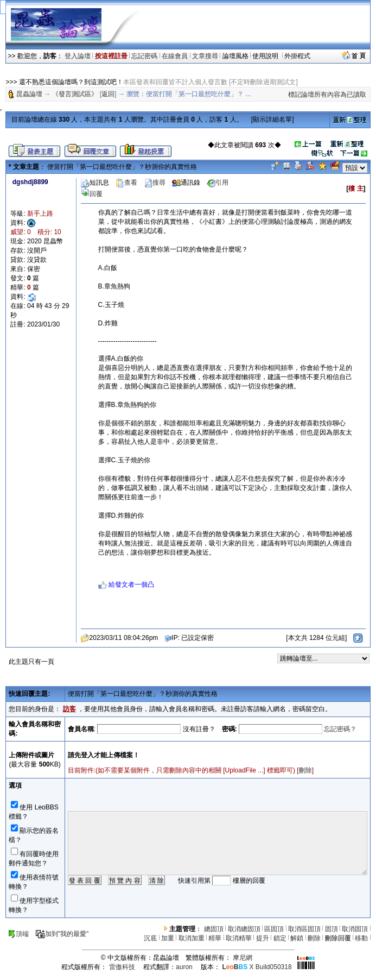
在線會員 (175, 56)
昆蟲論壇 (29, 94)
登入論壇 (78, 56)
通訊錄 (186, 183)
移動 (361, 938)
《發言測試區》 (75, 94)
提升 (263, 938)
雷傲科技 (122, 967)
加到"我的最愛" (62, 934)
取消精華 (239, 938)
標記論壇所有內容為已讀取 (327, 95)
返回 (108, 94)
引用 (218, 183)
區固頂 (274, 929)
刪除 (305, 770)
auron (184, 967)
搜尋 (155, 183)
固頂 (332, 929)
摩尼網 (243, 958)
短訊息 (95, 183)
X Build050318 (257, 967)
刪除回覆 (338, 938)
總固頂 (214, 929)
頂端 (18, 934)
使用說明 (266, 56)
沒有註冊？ (199, 729)
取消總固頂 (244, 929)
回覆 (92, 194)
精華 (215, 938)
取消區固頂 (304, 929)
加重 (168, 938)
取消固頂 (355, 929)
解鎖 (297, 938)
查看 (126, 183)
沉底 (150, 938)
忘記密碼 (144, 56)
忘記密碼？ (340, 729)
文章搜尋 (205, 56)
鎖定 (280, 938)
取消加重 (192, 938)
